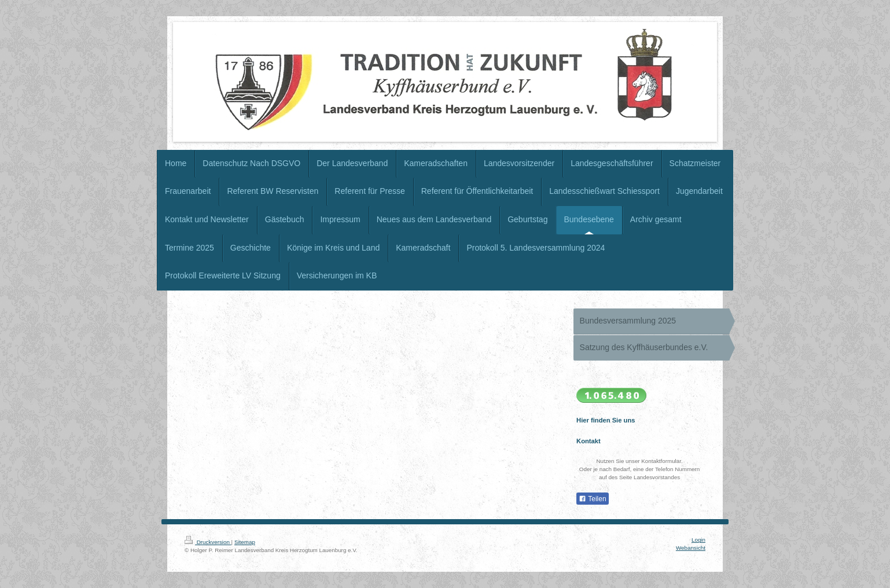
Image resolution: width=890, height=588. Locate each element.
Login (698, 540)
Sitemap (245, 542)
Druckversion (208, 542)
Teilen (592, 499)
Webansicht (691, 548)
